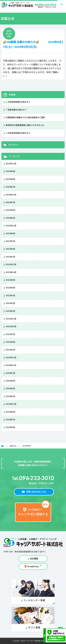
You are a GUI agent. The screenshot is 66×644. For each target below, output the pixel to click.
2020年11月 (11, 365)
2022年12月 (11, 264)
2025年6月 (10, 179)
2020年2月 (10, 389)
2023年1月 (10, 257)
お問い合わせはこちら (36, 492)
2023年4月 (10, 249)
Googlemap (33, 566)
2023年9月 (10, 234)
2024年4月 (10, 210)
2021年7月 (10, 334)
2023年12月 (11, 226)
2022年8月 (10, 280)
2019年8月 (10, 412)
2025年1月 (10, 187)
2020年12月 (11, 358)
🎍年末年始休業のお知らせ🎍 (18, 102)
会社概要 (34, 559)
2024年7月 (10, 202)
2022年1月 (10, 311)
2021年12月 (11, 319)
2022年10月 (11, 272)
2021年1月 (10, 350)
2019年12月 (11, 404)
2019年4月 (10, 427)
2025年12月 (11, 164)
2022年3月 (10, 296)
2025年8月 (10, 171)
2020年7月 (10, 373)
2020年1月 (10, 396)
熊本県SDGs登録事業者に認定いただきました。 (26, 125)
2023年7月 (10, 241)
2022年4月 (10, 288)
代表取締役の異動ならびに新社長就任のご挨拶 (25, 117)
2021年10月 (11, 326)
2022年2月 (10, 303)
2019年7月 (10, 420)
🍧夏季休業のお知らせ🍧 (16, 110)
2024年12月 (11, 195)
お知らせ (13, 446)
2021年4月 (10, 342)
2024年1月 (10, 218)
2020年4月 (10, 381)
